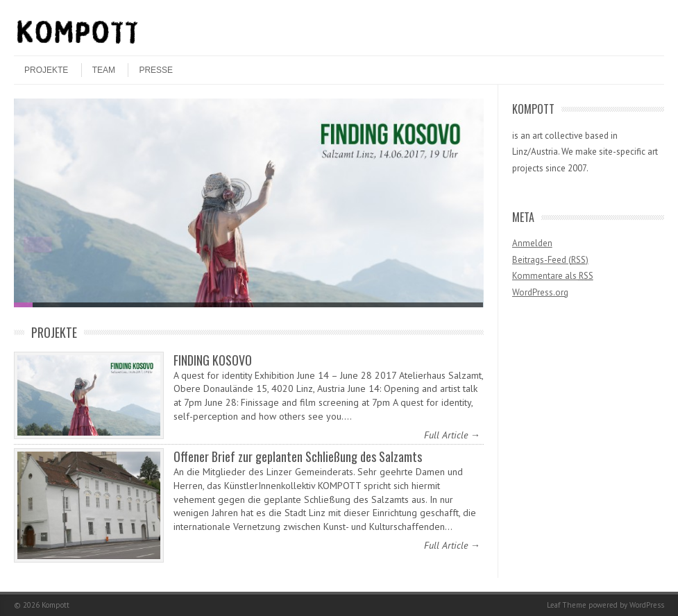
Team (104, 70)
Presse (156, 70)
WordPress (647, 605)
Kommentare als (553, 276)
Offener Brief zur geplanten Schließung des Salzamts (298, 456)
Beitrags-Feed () (550, 260)
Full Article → (452, 435)
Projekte (46, 70)
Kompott (56, 605)
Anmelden (532, 243)
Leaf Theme (567, 605)
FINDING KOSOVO (213, 360)
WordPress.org (540, 292)
